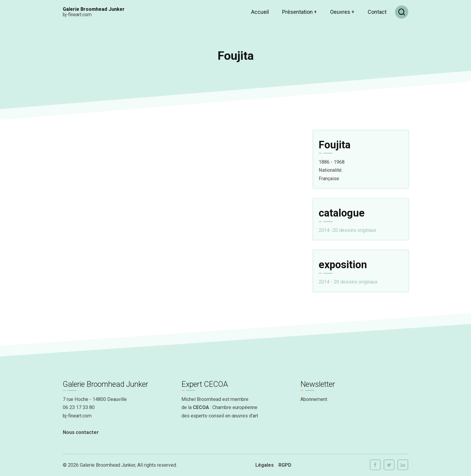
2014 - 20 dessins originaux (348, 282)
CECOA (201, 407)
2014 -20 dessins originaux (348, 230)
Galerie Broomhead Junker (94, 9)
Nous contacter (81, 432)
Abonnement (314, 399)
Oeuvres (342, 12)
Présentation (299, 12)
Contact (377, 12)
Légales (264, 465)
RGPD (285, 465)
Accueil (260, 12)
